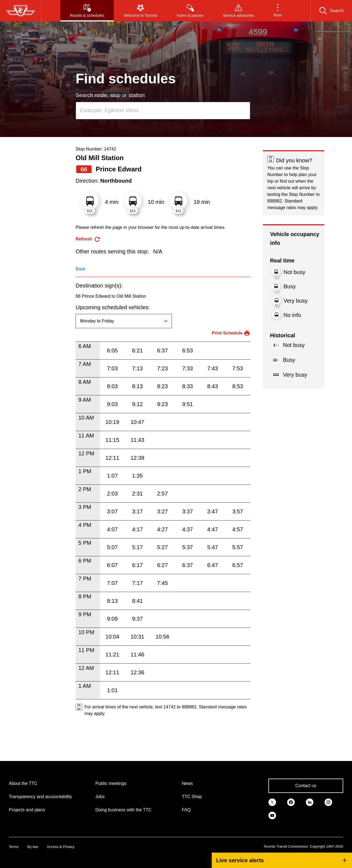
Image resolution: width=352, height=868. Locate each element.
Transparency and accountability (40, 797)
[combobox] (163, 111)
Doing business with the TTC (123, 810)
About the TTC (23, 783)
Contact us (306, 786)
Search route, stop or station (110, 95)
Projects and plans (27, 810)
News (187, 783)
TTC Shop (192, 797)
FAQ (186, 810)
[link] (272, 802)
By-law (33, 847)
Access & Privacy (61, 847)
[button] (278, 11)
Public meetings (111, 783)
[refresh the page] (88, 239)
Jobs (100, 797)
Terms (14, 847)
